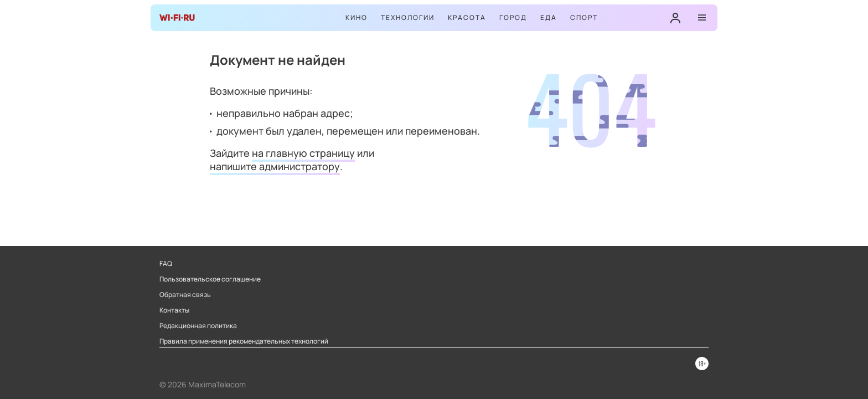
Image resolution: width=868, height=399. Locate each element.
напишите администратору (275, 166)
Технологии (408, 17)
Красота (467, 17)
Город (513, 17)
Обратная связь (185, 295)
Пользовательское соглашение (210, 279)
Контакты (174, 310)
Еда (549, 17)
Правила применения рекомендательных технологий (244, 341)
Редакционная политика (198, 326)
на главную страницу (303, 153)
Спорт (584, 17)
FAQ (166, 264)
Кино (356, 17)
